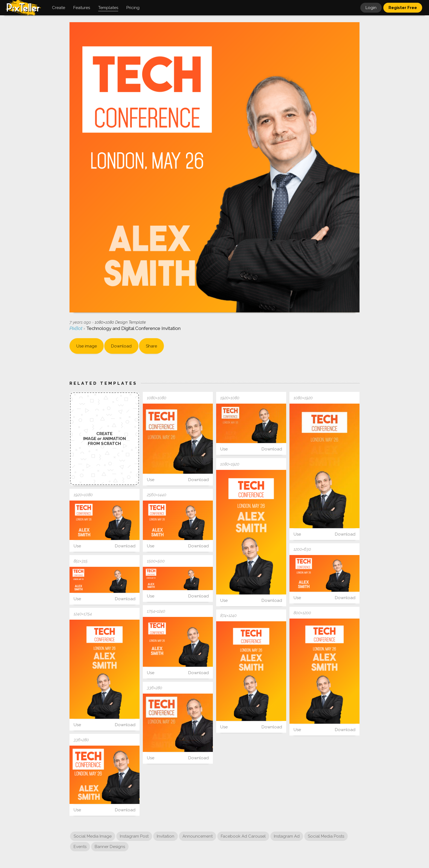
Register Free (403, 8)
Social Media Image (93, 836)
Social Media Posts (326, 836)
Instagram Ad (287, 836)
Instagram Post (134, 836)
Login (371, 8)
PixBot (76, 328)
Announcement (198, 836)
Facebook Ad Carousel (243, 836)
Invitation (166, 836)
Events (80, 847)
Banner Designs (110, 847)
